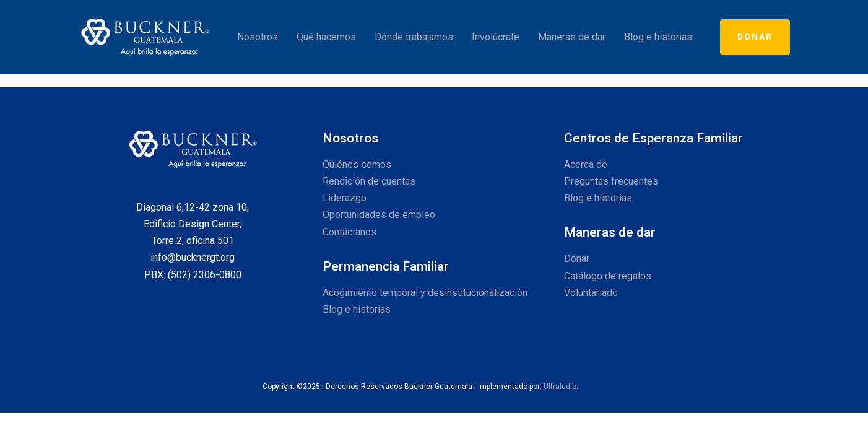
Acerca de (586, 164)
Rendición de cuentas (369, 181)
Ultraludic (560, 387)
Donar (577, 259)
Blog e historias (357, 309)
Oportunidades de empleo (379, 215)
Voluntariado (591, 293)
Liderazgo (345, 198)
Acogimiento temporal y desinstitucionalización (425, 293)
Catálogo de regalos (608, 276)
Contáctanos (349, 232)
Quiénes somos (357, 164)
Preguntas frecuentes (611, 181)
